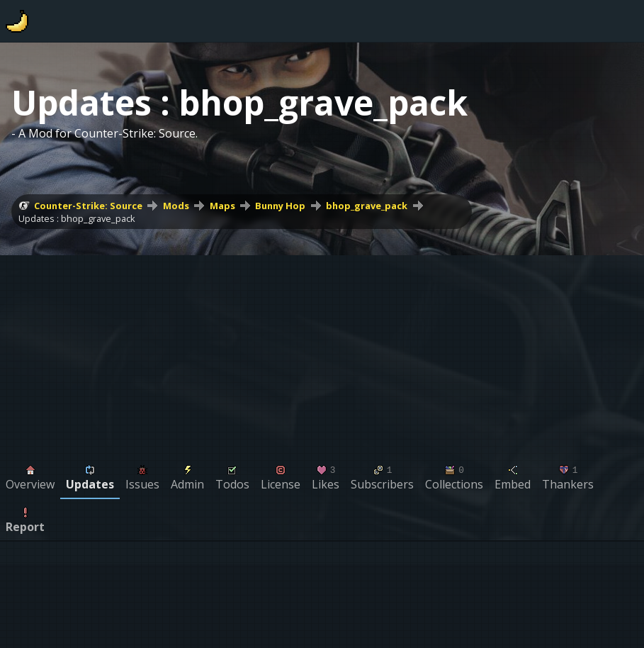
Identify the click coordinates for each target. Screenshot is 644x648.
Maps (222, 206)
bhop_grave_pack (367, 206)
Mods (176, 206)
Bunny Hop (280, 206)
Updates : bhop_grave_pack (77, 218)
